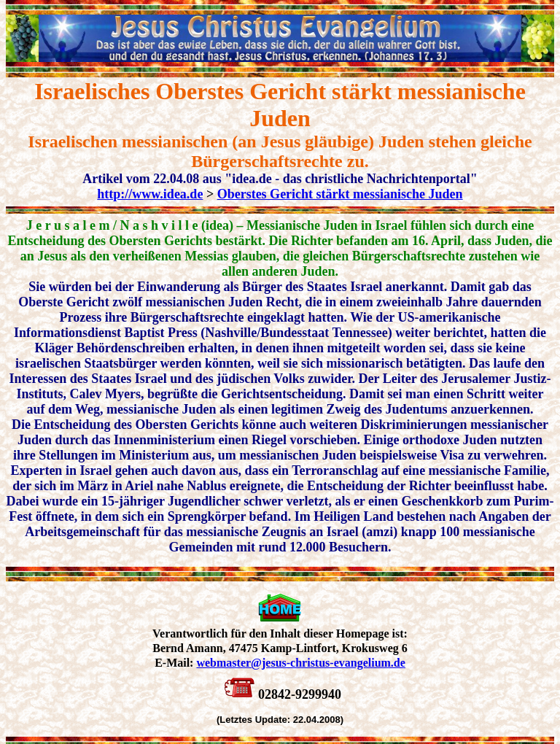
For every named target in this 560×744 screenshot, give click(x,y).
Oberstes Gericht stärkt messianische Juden (340, 194)
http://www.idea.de (150, 194)
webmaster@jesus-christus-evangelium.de (300, 663)
